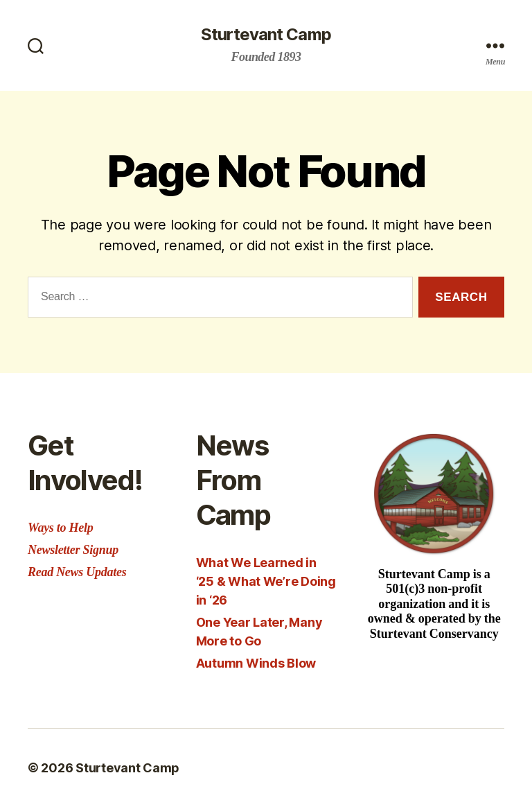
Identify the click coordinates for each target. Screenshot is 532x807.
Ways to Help (60, 528)
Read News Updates (77, 572)
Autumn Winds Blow (256, 663)
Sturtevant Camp (266, 35)
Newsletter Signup (73, 550)
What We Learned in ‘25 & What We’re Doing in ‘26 (266, 581)
